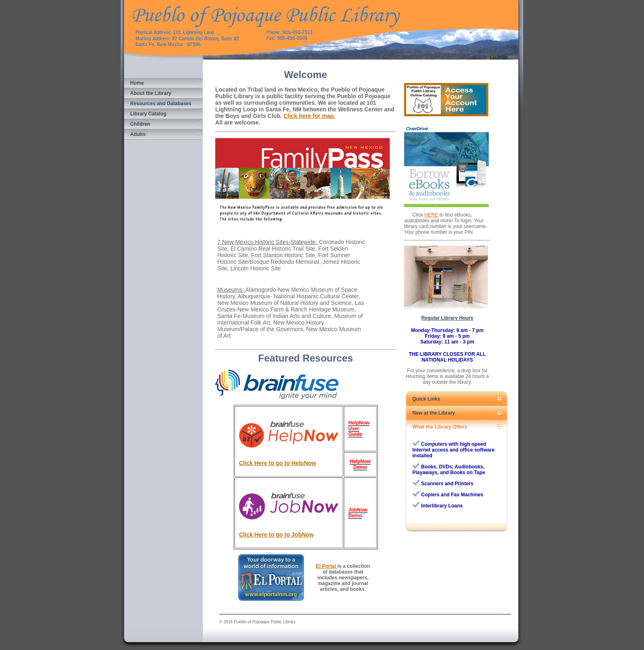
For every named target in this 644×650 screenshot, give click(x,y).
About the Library (151, 93)
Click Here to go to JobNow (276, 535)
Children (140, 124)
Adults (138, 134)
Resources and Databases (161, 104)
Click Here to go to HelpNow (277, 463)
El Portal (327, 566)
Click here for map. (309, 116)
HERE (431, 215)
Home (137, 83)
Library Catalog (148, 114)
